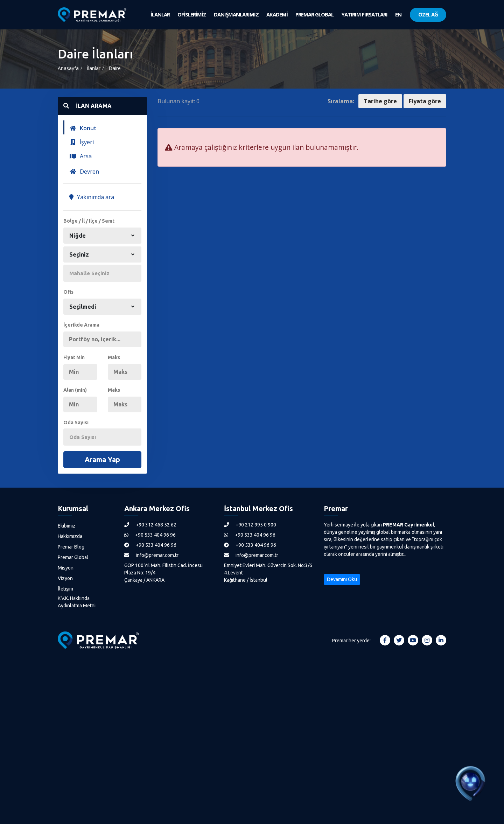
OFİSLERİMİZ (192, 14)
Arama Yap (102, 459)
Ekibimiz (67, 526)
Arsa (80, 156)
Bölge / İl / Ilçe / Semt (89, 221)
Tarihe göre (380, 101)
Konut (83, 128)
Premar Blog (71, 547)
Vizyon (65, 578)
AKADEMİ (277, 14)
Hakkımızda (70, 536)
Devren (84, 172)
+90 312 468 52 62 (150, 525)
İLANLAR (160, 14)
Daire (115, 68)
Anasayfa (68, 68)
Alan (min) (75, 390)
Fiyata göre (425, 101)
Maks (114, 357)
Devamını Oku (342, 579)
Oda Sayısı (76, 423)
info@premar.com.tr (151, 555)
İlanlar (94, 68)
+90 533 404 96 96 (150, 535)
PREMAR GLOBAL (314, 14)
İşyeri (82, 142)
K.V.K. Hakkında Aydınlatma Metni (77, 602)
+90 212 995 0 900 (250, 525)
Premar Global (73, 557)
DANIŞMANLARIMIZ (236, 14)
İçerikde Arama (81, 325)
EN (398, 14)
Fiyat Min (74, 357)
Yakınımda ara (92, 197)
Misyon (66, 568)
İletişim (65, 589)
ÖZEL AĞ (428, 14)
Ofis (68, 292)
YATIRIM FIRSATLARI (364, 14)
